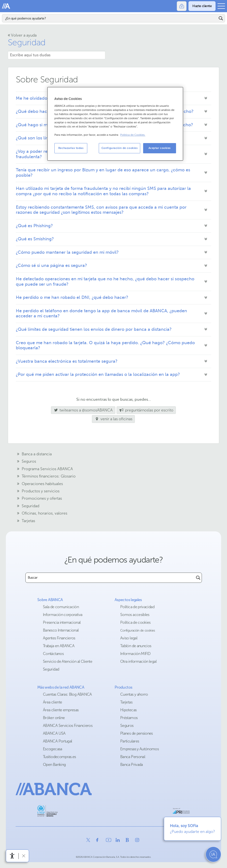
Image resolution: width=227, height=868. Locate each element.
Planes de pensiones (137, 733)
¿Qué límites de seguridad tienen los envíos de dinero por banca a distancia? (94, 329)
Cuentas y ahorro (134, 694)
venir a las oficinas (113, 419)
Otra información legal (138, 661)
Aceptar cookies (160, 148)
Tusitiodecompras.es (59, 757)
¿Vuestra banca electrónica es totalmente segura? (67, 361)
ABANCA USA (54, 733)
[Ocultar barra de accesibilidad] (24, 856)
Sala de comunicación (61, 607)
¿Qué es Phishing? (34, 226)
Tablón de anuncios (136, 646)
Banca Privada (132, 765)
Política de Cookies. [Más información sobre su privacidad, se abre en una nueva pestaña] (133, 135)
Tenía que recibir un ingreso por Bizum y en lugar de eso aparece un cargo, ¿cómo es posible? (103, 173)
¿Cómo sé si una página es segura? (51, 265)
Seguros (127, 726)
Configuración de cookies (138, 630)
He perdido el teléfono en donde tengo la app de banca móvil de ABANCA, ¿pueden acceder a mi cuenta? (101, 313)
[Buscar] (110, 18)
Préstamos (129, 718)
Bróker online (54, 718)
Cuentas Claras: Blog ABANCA (67, 694)
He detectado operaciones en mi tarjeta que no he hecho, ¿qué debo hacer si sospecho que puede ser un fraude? (105, 282)
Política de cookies (135, 622)
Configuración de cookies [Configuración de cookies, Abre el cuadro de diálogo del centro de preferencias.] (120, 148)
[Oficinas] (182, 6)
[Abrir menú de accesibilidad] (12, 856)
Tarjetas (126, 702)
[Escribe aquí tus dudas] (57, 55)
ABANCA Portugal (57, 741)
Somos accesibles (135, 615)
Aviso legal (129, 638)
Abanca (6, 6)
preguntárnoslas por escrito (146, 410)
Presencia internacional (62, 622)
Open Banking (54, 765)
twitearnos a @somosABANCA (82, 410)
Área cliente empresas (61, 710)
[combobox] (110, 578)
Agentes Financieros (59, 638)
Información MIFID (135, 654)
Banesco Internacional (61, 630)
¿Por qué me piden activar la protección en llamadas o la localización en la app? (98, 374)
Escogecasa (53, 749)
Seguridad (27, 42)
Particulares (130, 741)
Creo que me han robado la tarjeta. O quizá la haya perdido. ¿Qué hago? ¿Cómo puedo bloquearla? (105, 345)
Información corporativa (63, 615)
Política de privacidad (137, 607)
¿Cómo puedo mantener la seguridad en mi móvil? (67, 252)
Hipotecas (128, 710)
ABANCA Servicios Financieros (68, 726)
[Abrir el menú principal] (221, 6)
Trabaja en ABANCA (59, 646)
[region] (115, 124)
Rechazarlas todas (71, 148)
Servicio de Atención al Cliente (68, 661)
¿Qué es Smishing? (35, 239)
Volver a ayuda (22, 35)
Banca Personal (133, 757)
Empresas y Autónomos (139, 749)
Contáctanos (53, 654)
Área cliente (52, 702)
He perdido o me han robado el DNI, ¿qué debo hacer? (72, 297)
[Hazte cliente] (202, 6)
